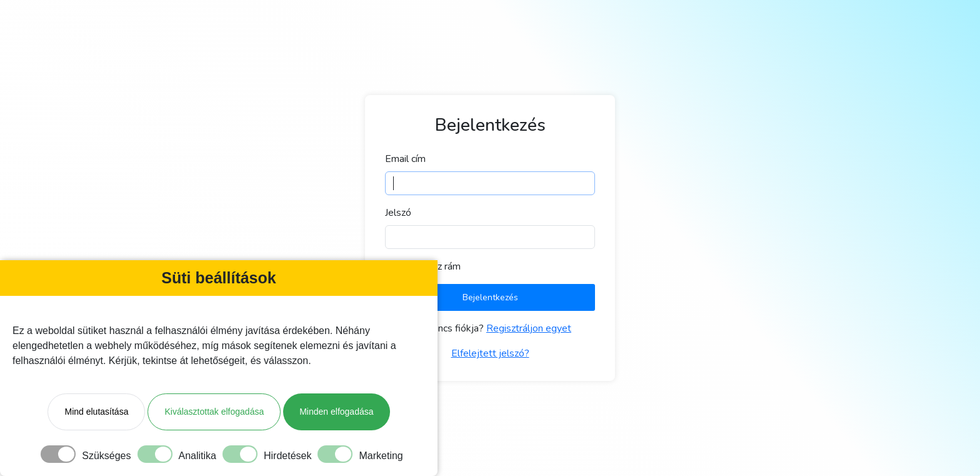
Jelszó (398, 213)
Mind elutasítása (96, 412)
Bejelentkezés (490, 297)
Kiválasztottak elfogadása (214, 412)
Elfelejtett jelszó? (490, 353)
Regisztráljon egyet (529, 328)
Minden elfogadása (336, 412)
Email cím (405, 159)
